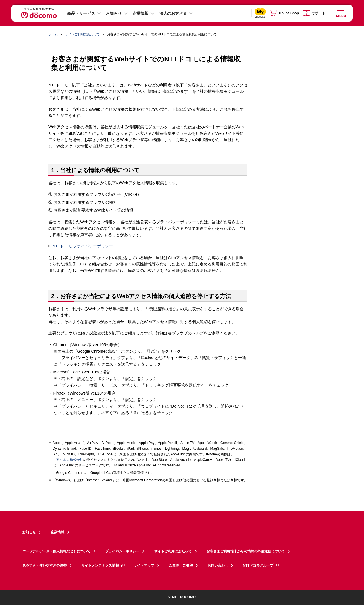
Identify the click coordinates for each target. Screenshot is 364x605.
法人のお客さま (173, 13)
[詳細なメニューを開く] (341, 13)
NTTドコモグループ (261, 565)
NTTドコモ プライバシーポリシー (83, 246)
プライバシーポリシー (122, 551)
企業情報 (140, 13)
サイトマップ (144, 565)
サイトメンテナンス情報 (103, 565)
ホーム (53, 34)
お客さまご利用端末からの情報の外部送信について (246, 551)
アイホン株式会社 (68, 460)
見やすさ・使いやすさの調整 (44, 565)
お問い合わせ (218, 565)
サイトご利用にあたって (82, 34)
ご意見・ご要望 (181, 565)
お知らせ (114, 13)
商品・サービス (81, 13)
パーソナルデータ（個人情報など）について (56, 551)
